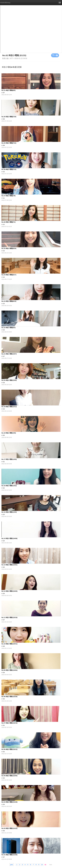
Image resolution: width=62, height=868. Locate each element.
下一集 (55, 55)
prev (12, 865)
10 (42, 865)
